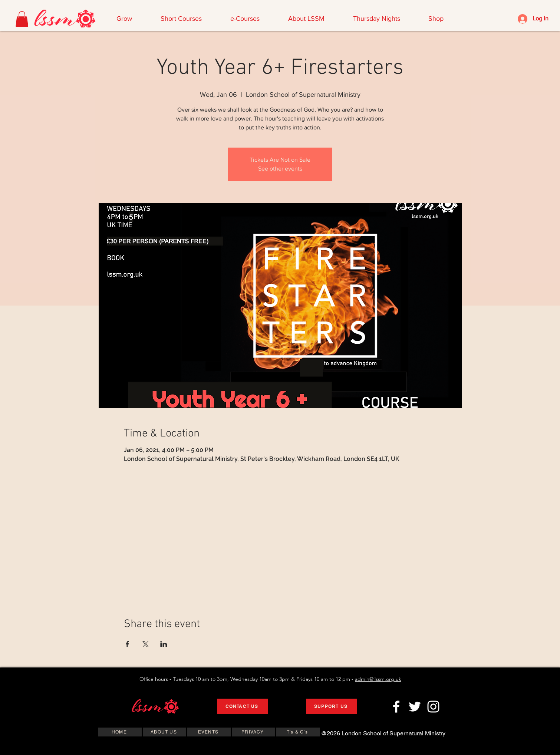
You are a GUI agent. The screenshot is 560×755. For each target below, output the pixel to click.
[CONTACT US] (243, 706)
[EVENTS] (209, 732)
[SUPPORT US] (332, 706)
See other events (280, 169)
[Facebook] (396, 707)
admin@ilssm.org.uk (378, 679)
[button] (22, 19)
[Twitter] (415, 707)
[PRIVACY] (253, 732)
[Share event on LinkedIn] (164, 644)
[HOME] (120, 732)
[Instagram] (433, 707)
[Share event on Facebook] (127, 644)
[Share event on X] (146, 644)
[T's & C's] (298, 732)
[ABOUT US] (164, 732)
